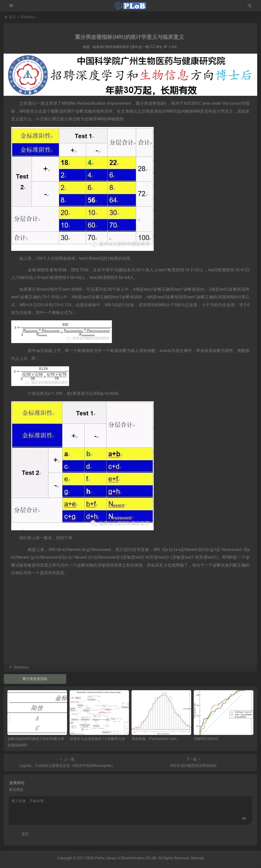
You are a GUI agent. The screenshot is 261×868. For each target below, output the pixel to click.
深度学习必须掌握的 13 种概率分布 (97, 739)
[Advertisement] (130, 627)
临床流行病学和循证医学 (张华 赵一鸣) (121, 47)
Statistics (28, 17)
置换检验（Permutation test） (155, 739)
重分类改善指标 (35, 679)
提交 (25, 834)
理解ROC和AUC (206, 739)
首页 (12, 17)
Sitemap (197, 858)
